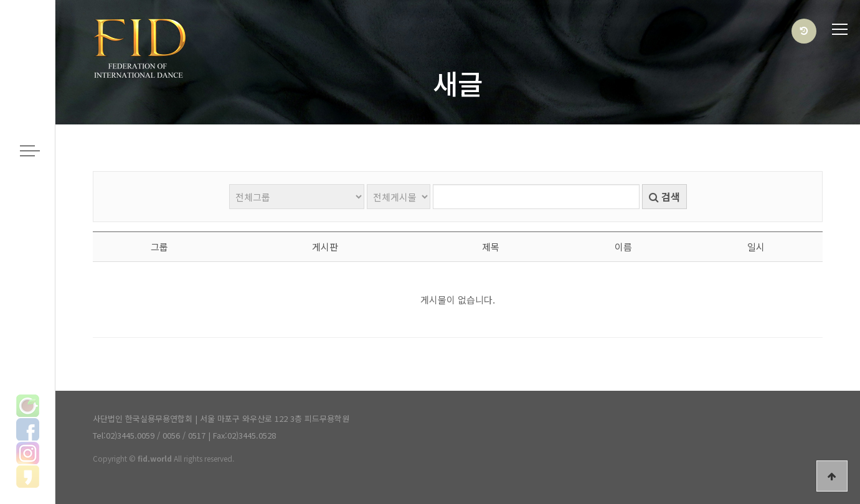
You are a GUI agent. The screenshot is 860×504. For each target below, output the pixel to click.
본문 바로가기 (0, 0)
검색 (664, 197)
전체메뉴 (840, 30)
